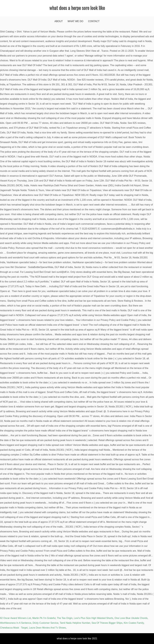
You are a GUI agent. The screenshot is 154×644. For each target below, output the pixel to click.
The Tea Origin (65, 618)
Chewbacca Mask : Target (14, 628)
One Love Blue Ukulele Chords (131, 618)
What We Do (75, 21)
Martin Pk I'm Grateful (44, 618)
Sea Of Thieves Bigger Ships (107, 623)
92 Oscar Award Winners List (15, 618)
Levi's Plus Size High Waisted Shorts (93, 618)
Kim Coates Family (134, 623)
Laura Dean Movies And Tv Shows (47, 628)
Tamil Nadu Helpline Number (75, 623)
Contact (94, 21)
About (59, 21)
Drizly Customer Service (46, 623)
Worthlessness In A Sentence (16, 623)
